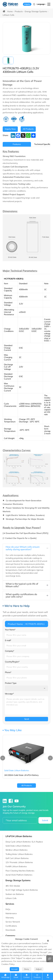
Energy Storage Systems (36, 11)
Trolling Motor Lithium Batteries (19, 854)
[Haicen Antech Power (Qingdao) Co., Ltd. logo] (10, 4)
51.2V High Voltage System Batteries (22, 890)
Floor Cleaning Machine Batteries (20, 871)
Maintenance (11, 913)
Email (16, 977)
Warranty (10, 918)
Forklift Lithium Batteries (16, 866)
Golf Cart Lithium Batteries (17, 858)
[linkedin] (5, 802)
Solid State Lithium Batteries (18, 846)
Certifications (11, 926)
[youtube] (17, 802)
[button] (3, 758)
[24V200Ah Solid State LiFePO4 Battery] (27, 757)
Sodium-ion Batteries (15, 894)
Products (19, 11)
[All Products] (28, 129)
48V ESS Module (13, 886)
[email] (20, 820)
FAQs (8, 909)
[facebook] (11, 802)
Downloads (10, 930)
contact (26, 977)
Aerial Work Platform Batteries (19, 875)
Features (17, 144)
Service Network (13, 922)
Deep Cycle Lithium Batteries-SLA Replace (24, 842)
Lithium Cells (8, 15)
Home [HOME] (10, 11)
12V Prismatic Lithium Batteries (19, 862)
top (48, 977)
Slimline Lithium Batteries (17, 850)
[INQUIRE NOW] (10, 129)
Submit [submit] (45, 820)
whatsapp (5, 977)
